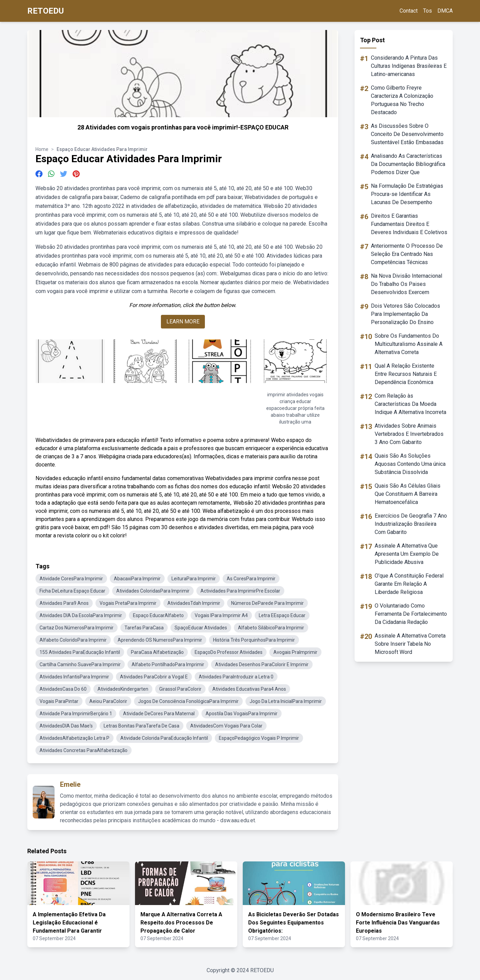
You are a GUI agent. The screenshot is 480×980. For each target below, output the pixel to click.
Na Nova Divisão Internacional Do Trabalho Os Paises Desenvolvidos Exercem (407, 284)
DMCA (445, 11)
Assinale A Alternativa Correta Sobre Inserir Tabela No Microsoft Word (410, 644)
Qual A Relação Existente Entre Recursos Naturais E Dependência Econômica (406, 374)
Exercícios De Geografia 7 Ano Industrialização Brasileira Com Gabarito (411, 524)
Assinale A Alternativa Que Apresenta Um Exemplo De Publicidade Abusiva (407, 554)
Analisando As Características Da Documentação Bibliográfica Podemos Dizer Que (408, 164)
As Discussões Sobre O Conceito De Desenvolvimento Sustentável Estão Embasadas (407, 134)
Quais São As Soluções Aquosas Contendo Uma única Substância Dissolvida (410, 464)
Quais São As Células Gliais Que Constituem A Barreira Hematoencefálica (408, 494)
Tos (427, 11)
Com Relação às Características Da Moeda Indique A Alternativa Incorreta (410, 404)
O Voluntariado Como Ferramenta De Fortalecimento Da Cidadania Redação (411, 614)
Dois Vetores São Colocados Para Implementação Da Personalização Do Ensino (406, 314)
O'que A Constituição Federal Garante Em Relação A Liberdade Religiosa (409, 584)
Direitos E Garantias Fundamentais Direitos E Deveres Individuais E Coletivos (409, 224)
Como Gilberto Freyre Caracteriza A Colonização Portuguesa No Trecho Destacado (402, 100)
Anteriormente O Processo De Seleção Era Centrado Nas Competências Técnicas (407, 254)
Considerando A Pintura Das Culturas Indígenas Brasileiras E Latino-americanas (409, 66)
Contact (409, 11)
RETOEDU (46, 11)
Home (42, 149)
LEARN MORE (183, 321)
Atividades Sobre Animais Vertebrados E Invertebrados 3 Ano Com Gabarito (409, 434)
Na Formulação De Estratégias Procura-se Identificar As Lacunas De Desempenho (407, 194)
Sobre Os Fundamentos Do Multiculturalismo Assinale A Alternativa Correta (409, 344)
